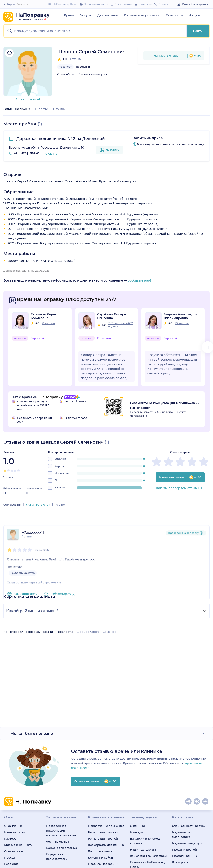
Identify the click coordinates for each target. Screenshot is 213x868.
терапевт (65, 67)
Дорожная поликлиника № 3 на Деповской (60, 139)
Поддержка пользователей (57, 856)
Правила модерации (103, 864)
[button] (95, 31)
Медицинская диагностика (182, 834)
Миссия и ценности (18, 845)
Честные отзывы (58, 841)
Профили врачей (184, 849)
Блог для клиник (100, 851)
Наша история (15, 832)
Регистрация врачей (103, 838)
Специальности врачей (189, 826)
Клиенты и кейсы (100, 857)
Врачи (69, 15)
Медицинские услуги (187, 843)
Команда (136, 832)
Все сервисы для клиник (106, 845)
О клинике (138, 826)
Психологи (174, 15)
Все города (180, 862)
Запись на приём (17, 109)
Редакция (11, 864)
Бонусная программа (62, 848)
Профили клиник (184, 856)
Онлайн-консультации (142, 15)
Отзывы (59, 109)
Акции (194, 15)
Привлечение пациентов (106, 826)
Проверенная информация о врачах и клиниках (61, 830)
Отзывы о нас (14, 851)
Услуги (86, 15)
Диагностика (107, 15)
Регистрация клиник (103, 832)
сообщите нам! (139, 280)
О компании (13, 826)
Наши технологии (143, 849)
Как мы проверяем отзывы (180, 488)
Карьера (10, 838)
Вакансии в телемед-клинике (145, 841)
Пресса (9, 857)
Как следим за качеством (148, 856)
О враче (42, 109)
